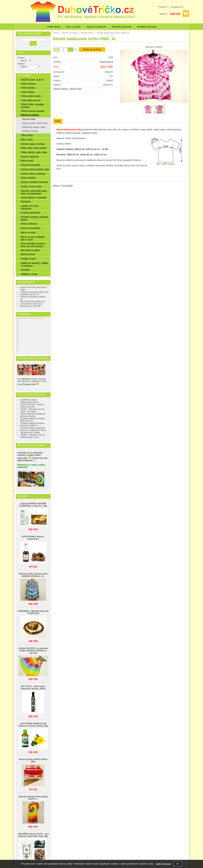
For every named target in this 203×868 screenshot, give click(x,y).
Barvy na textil (28, 232)
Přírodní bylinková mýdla (32, 423)
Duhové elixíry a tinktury (33, 174)
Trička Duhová (28, 84)
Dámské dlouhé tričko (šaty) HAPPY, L (33, 798)
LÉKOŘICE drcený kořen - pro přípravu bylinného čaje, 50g (33, 835)
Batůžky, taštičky (30, 131)
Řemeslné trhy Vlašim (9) (32, 301)
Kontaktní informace (147, 27)
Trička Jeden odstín (31, 96)
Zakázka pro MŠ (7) (30, 294)
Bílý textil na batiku (31, 250)
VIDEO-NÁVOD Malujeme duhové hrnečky (33, 415)
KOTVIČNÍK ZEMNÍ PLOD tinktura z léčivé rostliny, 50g (33, 725)
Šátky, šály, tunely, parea (34, 148)
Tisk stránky (67, 186)
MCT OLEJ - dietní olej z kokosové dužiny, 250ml (33, 687)
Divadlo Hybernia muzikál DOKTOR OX (32, 420)
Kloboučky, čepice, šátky (34, 127)
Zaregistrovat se (177, 7)
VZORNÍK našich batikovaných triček (29, 401)
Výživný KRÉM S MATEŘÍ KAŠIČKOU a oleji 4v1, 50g (33, 505)
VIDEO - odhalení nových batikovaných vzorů (32, 436)
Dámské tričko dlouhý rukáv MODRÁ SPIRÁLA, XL (33, 575)
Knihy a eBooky (29, 224)
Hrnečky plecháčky (31, 213)
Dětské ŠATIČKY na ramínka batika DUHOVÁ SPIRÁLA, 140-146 (33, 651)
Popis (58, 121)
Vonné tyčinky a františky (34, 197)
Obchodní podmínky (121, 27)
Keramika (26, 201)
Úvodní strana (53, 27)
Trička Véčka (27, 92)
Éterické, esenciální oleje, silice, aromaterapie (34, 192)
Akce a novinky (73, 27)
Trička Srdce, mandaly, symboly (33, 106)
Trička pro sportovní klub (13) (34, 292)
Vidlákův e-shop (29, 274)
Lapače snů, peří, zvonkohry (30, 207)
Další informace (163, 864)
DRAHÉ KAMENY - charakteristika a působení (33, 427)
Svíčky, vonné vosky (31, 186)
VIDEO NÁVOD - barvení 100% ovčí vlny (32, 406)
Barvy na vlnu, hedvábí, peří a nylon (33, 238)
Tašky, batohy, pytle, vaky (34, 152)
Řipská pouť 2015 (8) (30, 306)
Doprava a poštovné (96, 27)
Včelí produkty (28, 178)
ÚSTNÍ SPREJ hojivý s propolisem (33, 538)
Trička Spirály (28, 88)
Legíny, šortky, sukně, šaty (35, 123)
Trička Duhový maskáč (32, 111)
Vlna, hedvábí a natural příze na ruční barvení (33, 245)
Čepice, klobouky (30, 157)
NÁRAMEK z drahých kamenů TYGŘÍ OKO (33, 612)
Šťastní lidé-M (106, 62)
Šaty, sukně (27, 140)
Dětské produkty (61, 89)
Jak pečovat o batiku (30, 433)
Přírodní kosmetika (31, 165)
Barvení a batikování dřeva (33, 430)
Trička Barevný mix (31, 100)
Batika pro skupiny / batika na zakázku (34, 264)
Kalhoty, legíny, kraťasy (33, 144)
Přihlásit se (163, 7)
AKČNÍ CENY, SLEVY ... (33, 80)
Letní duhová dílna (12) (31, 304)
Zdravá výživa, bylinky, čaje (35, 169)
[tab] (58, 121)
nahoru (56, 186)
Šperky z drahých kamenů (34, 182)
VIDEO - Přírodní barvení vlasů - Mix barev (32, 410)
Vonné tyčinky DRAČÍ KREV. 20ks (33, 760)
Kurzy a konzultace (31, 228)
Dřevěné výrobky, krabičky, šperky (35, 218)
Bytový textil (27, 161)
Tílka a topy (27, 135)
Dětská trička (75, 89)
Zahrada (25, 270)
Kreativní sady (28, 259)
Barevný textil (28, 254)
